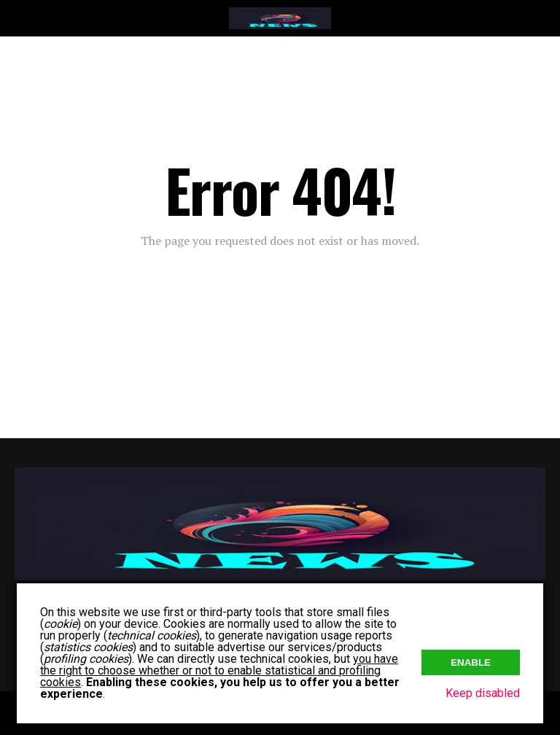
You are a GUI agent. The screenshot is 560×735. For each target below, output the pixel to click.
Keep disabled (483, 693)
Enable (471, 662)
